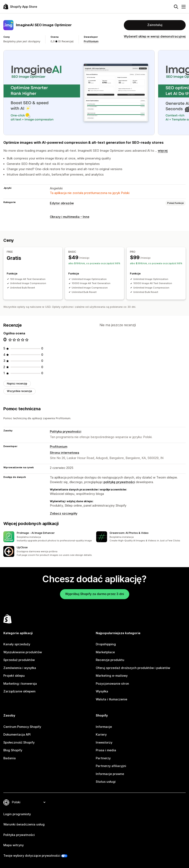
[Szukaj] (176, 7)
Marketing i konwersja (20, 684)
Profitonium (91, 41)
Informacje (104, 727)
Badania (10, 758)
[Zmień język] (28, 802)
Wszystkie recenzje (19, 391)
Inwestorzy (104, 743)
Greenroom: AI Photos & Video (129, 533)
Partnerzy (103, 758)
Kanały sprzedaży (17, 644)
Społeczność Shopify (19, 743)
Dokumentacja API (17, 735)
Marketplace (105, 652)
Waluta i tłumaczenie (111, 699)
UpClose (22, 547)
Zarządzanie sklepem (19, 691)
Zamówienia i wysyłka (20, 668)
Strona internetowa (65, 453)
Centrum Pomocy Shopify (22, 727)
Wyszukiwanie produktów (23, 652)
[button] (48, 537)
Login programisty (17, 814)
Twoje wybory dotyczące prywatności (32, 856)
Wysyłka (102, 691)
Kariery (101, 735)
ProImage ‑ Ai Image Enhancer (36, 533)
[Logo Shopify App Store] (20, 7)
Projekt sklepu (14, 676)
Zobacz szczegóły (64, 514)
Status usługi (106, 782)
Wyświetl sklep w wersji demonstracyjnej (155, 36)
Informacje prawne (110, 774)
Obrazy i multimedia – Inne (70, 217)
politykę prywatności (119, 482)
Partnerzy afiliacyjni (111, 766)
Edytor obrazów (62, 203)
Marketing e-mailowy (112, 676)
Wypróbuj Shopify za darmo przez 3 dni (95, 594)
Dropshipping (106, 644)
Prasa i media (106, 750)
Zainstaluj (155, 25)
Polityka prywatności (66, 432)
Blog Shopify (13, 750)
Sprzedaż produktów (19, 660)
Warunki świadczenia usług (24, 824)
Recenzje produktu (110, 660)
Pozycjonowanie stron (112, 684)
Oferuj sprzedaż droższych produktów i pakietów (133, 668)
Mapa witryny (14, 845)
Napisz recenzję (17, 384)
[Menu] (184, 7)
